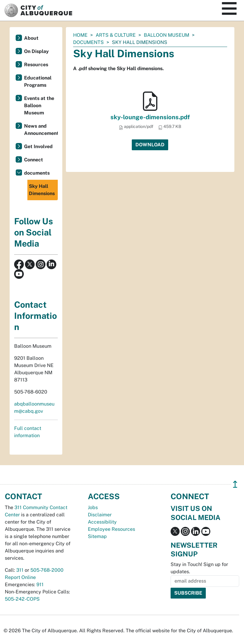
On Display (36, 51)
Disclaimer (100, 515)
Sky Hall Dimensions (42, 190)
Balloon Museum (167, 35)
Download (150, 145)
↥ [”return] (235, 484)
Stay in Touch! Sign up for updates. (199, 568)
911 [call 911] (40, 585)
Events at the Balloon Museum (39, 106)
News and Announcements (41, 130)
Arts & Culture (116, 35)
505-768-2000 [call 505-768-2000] (47, 570)
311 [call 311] (20, 570)
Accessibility (102, 522)
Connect (34, 160)
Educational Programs (38, 81)
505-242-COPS (22, 599)
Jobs (93, 507)
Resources (36, 65)
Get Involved (38, 146)
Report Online (20, 577)
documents (88, 42)
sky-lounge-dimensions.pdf (150, 117)
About (31, 38)
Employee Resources (111, 529)
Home (80, 35)
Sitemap (97, 536)
